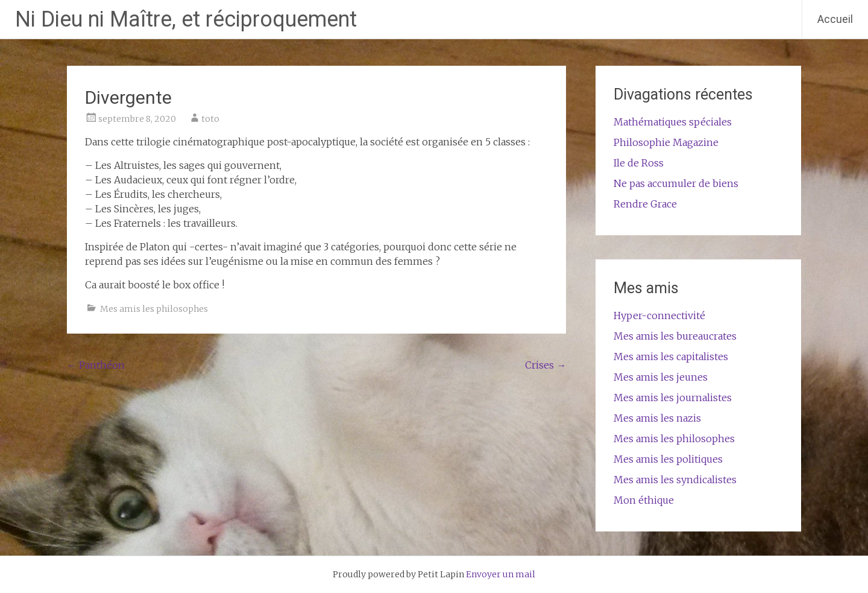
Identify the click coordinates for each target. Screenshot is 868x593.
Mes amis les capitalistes (671, 357)
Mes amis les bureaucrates (675, 336)
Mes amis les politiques (668, 459)
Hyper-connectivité (659, 316)
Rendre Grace (645, 204)
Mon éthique (644, 500)
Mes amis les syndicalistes (675, 480)
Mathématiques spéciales (673, 122)
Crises (546, 365)
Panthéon (96, 365)
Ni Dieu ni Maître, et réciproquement (186, 19)
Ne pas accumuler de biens (676, 183)
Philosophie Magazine (666, 142)
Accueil (835, 19)
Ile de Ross (639, 163)
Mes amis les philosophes (154, 309)
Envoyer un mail (501, 574)
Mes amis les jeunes (661, 377)
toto (210, 119)
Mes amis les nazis (657, 418)
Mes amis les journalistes (673, 398)
